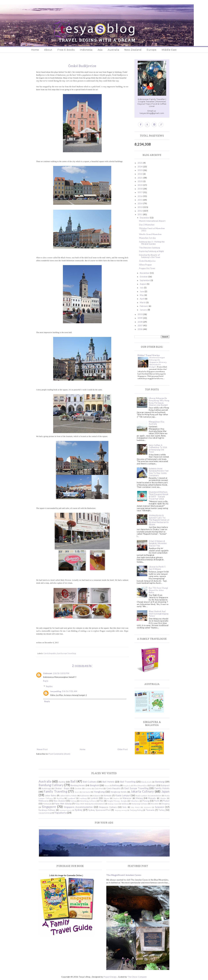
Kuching (60, 798)
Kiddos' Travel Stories (149, 355)
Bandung (160, 782)
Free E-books (66, 50)
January (144, 310)
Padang (73, 801)
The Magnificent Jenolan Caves (124, 875)
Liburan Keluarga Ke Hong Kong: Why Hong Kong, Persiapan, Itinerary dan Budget (159, 402)
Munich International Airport (152, 221)
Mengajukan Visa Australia (157, 423)
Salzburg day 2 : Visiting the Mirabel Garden (152, 243)
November (145, 273)
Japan (165, 791)
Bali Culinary (90, 782)
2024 (140, 167)
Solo (125, 807)
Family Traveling (55, 791)
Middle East (169, 50)
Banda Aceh (146, 782)
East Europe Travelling (66, 653)
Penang (146, 801)
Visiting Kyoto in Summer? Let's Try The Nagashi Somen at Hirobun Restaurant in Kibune (159, 520)
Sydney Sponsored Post (99, 810)
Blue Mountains (140, 785)
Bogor (153, 785)
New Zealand (133, 50)
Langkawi (72, 798)
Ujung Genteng (45, 813)
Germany (86, 792)
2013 (140, 207)
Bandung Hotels (78, 785)
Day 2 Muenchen (147, 225)
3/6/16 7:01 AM (70, 691)
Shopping (166, 804)
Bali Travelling (128, 782)
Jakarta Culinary (142, 791)
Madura (116, 798)
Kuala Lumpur (123, 795)
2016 (140, 196)
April (142, 299)
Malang (139, 798)
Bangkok (95, 785)
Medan (163, 798)
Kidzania (97, 795)
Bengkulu (127, 786)
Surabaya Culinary (47, 810)
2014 (140, 203)
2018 (140, 189)
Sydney (79, 810)
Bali (73, 781)
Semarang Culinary (140, 804)
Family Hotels (162, 788)
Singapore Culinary (108, 807)
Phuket (166, 801)
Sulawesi (160, 807)
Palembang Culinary (88, 801)
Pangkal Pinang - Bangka (117, 801)
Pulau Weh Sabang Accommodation (90, 804)
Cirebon (78, 788)
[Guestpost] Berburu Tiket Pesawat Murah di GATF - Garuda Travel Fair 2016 (159, 495)
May (142, 295)
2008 (140, 322)
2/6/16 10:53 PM (61, 673)
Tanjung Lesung (121, 810)
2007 (140, 325)
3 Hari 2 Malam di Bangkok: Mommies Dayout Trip (158, 543)
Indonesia (86, 50)
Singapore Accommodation (78, 807)
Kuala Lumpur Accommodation (149, 795)
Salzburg (125, 804)
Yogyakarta (60, 813)
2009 (140, 318)
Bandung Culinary (51, 785)
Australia (113, 50)
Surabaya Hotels (65, 810)
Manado (152, 798)
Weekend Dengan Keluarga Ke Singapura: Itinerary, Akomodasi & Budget (158, 362)
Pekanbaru (135, 801)
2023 (140, 170)
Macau (107, 798)
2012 (140, 211)
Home (35, 50)
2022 (140, 174)
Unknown (48, 673)
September (145, 280)
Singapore (49, 807)
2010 (140, 314)
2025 (140, 163)
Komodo (108, 795)
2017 (140, 192)
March (143, 302)
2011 (140, 214)
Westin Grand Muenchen (150, 234)
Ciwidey (88, 788)
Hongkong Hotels (119, 792)
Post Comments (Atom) (59, 754)
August (143, 284)
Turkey (162, 810)
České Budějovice (147, 261)
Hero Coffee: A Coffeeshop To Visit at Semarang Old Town (158, 449)
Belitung (116, 785)
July (142, 288)
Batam (107, 786)
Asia (100, 50)
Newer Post (42, 749)
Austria (62, 782)
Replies (49, 686)
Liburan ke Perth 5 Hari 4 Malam (157, 568)
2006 (140, 329)
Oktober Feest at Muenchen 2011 (152, 229)
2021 (140, 178)
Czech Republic (50, 653)
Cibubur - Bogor (62, 788)
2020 (140, 181)
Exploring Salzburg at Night (152, 251)
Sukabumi (147, 807)
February (144, 306)
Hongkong (99, 792)
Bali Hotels (108, 782)
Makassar (127, 798)
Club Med (99, 788)
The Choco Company (137, 977)
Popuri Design (110, 977)
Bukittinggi (46, 788)
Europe (152, 50)
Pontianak (47, 804)
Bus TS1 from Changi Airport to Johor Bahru (158, 590)
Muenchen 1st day (148, 238)
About (48, 50)
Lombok (94, 798)
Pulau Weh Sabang (63, 804)
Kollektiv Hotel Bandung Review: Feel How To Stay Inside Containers (159, 472)
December (145, 218)
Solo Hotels (136, 807)
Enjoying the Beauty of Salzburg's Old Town (150, 256)
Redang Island (113, 804)
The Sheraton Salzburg (150, 248)
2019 (140, 185)
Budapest (165, 785)
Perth (157, 801)
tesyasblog (56, 691)
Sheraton (155, 804)
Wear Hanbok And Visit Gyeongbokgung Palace (159, 614)
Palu (101, 801)
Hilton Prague (145, 265)
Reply (46, 681)
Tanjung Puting (136, 810)
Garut (77, 792)
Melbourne (44, 801)
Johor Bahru (51, 795)
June (142, 291)
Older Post (123, 749)
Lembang (83, 798)
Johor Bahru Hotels (68, 795)
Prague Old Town (147, 268)
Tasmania (150, 810)
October (144, 277)
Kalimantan (85, 795)
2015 (140, 200)
